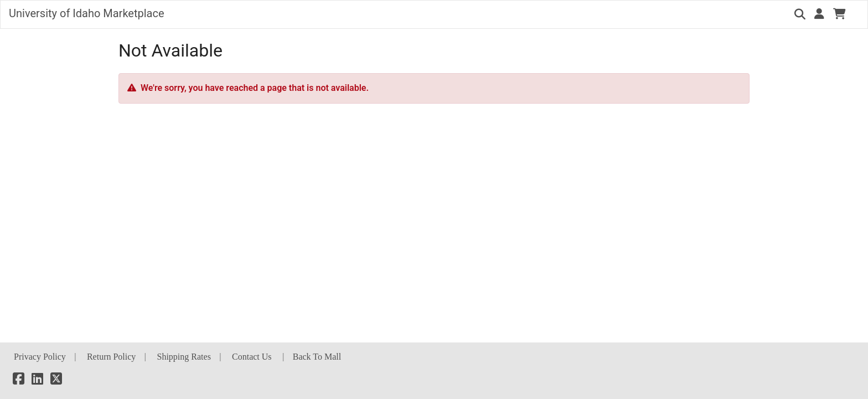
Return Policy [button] (111, 357)
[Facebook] (19, 380)
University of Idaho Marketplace (87, 13)
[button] (819, 14)
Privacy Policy (40, 357)
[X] (56, 380)
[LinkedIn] (37, 380)
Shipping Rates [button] (184, 357)
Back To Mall (317, 357)
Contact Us (252, 357)
